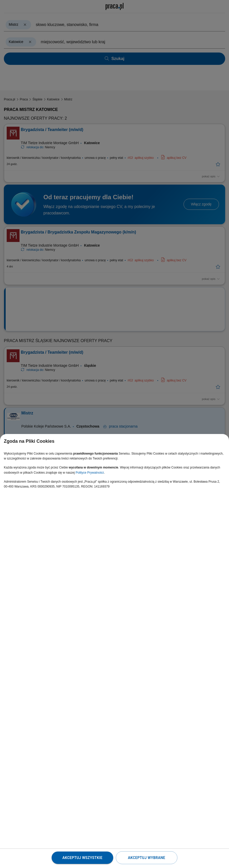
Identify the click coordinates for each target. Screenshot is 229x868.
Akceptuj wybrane (146, 858)
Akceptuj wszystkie (82, 858)
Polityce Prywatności (90, 473)
